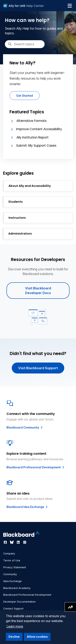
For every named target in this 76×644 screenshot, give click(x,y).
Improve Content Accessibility (39, 129)
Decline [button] (14, 637)
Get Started (25, 96)
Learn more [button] (15, 626)
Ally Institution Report (33, 137)
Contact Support (13, 609)
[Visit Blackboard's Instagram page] (25, 542)
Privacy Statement (15, 567)
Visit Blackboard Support (38, 368)
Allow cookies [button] (37, 637)
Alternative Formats (32, 121)
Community (10, 574)
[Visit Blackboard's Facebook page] (6, 542)
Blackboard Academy (17, 588)
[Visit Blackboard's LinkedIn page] (19, 542)
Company (9, 554)
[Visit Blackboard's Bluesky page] (12, 542)
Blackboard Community (25, 428)
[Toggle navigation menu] (70, 6)
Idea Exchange (12, 581)
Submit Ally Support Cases (36, 146)
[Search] (25, 44)
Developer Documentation (19, 602)
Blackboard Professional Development (36, 467)
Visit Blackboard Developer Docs (38, 290)
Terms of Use (12, 560)
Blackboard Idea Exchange (27, 507)
